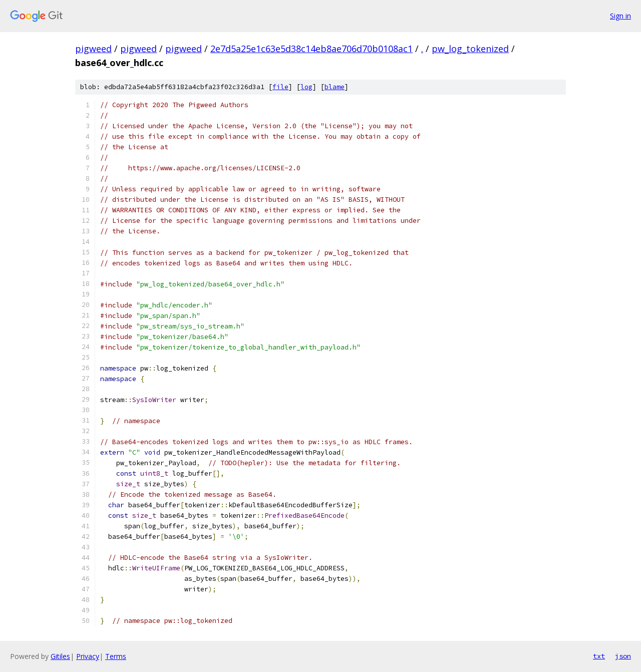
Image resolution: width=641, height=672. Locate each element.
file (280, 87)
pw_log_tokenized (470, 49)
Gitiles (60, 656)
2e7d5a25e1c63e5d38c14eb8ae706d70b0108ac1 (311, 49)
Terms (116, 656)
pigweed (93, 49)
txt (599, 656)
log (306, 87)
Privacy (88, 656)
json (623, 656)
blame (335, 87)
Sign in (620, 16)
